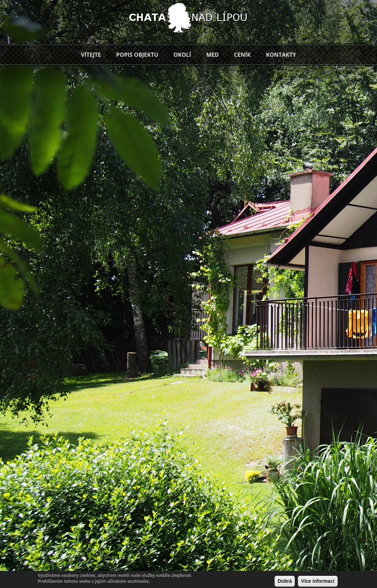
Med (213, 55)
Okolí (182, 55)
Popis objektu (137, 55)
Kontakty (281, 55)
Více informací (318, 581)
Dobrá (285, 581)
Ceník (242, 55)
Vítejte (91, 55)
